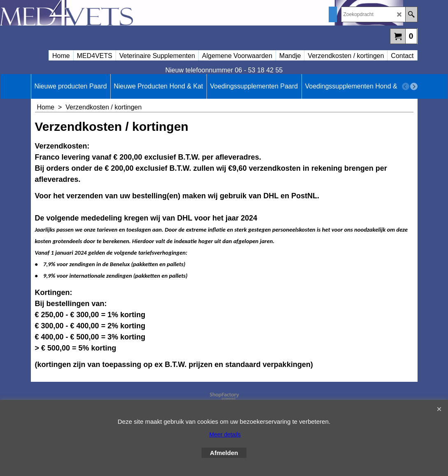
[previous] (406, 86)
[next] (414, 86)
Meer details (225, 434)
